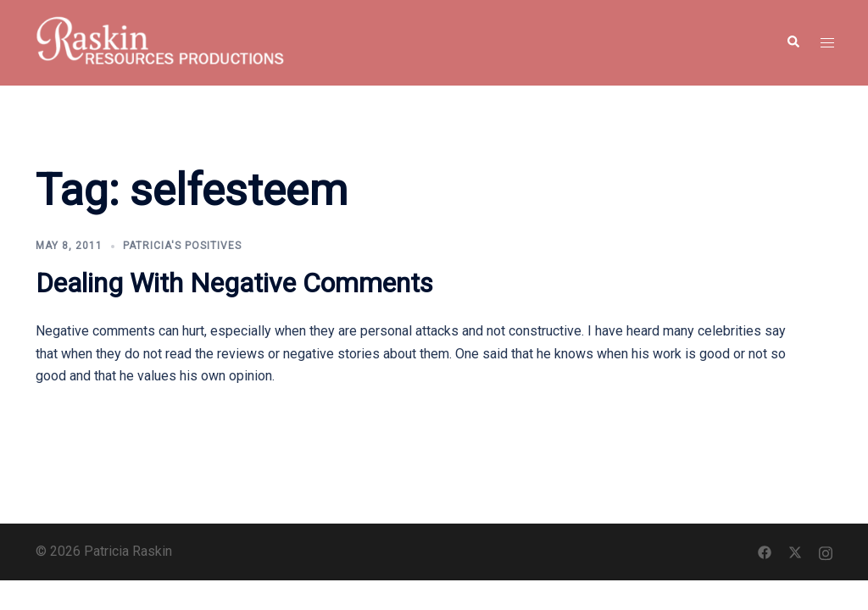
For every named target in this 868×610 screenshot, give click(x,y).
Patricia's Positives (182, 246)
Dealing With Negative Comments (234, 283)
